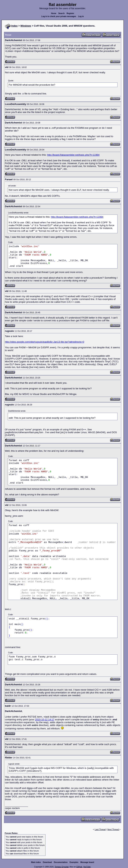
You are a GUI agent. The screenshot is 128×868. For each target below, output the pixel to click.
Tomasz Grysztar (61, 867)
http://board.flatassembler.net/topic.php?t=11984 (73, 155)
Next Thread (113, 829)
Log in (81, 16)
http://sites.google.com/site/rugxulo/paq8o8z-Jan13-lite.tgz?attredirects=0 (45, 342)
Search (61, 13)
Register (70, 13)
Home (54, 13)
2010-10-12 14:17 (45, 720)
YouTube (87, 867)
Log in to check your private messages (59, 16)
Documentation (61, 862)
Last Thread (100, 829)
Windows (26, 26)
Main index (36, 862)
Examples (74, 862)
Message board (87, 862)
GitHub (79, 867)
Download (47, 862)
